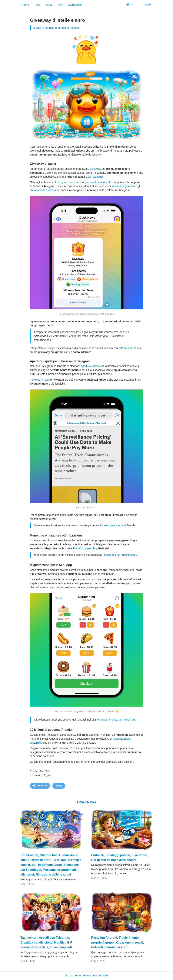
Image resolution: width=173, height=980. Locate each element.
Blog (78, 976)
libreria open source (112, 525)
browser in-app (41, 380)
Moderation (75, 5)
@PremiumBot (127, 348)
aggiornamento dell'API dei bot (118, 720)
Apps (49, 5)
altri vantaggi (95, 177)
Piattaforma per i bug (85, 548)
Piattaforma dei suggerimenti (119, 555)
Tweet (59, 786)
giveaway (95, 169)
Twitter (145, 4)
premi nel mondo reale (98, 182)
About (69, 976)
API (60, 5)
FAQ (38, 5)
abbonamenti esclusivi (43, 190)
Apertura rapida (90, 366)
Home (25, 5)
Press (87, 976)
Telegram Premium (68, 182)
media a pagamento (123, 186)
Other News (86, 802)
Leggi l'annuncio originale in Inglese (57, 28)
